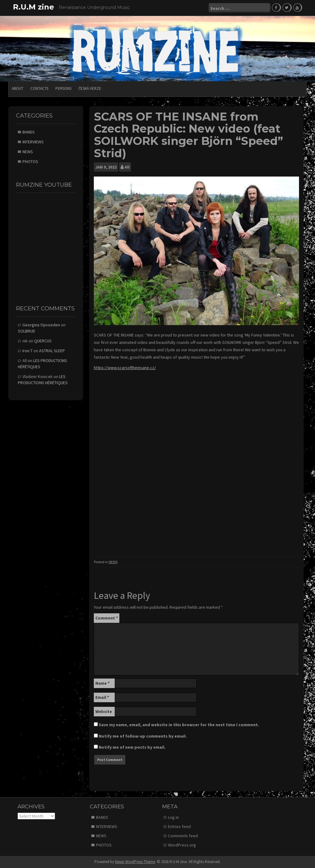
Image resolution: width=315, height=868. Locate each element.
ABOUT (18, 88)
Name (102, 683)
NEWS (113, 562)
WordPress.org (182, 845)
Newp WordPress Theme (135, 862)
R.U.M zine (34, 7)
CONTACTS (39, 88)
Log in (173, 817)
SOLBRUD (26, 331)
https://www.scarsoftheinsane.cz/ (125, 368)
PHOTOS (30, 161)
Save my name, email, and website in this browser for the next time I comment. (179, 725)
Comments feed (183, 836)
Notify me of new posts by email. (132, 747)
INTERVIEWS (33, 142)
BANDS (29, 132)
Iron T (28, 351)
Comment (107, 618)
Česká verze (90, 88)
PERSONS (63, 88)
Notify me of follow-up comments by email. (143, 736)
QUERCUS (43, 341)
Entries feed (179, 826)
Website (104, 711)
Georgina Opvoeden (41, 325)
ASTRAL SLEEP (52, 351)
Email (102, 697)
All (127, 167)
